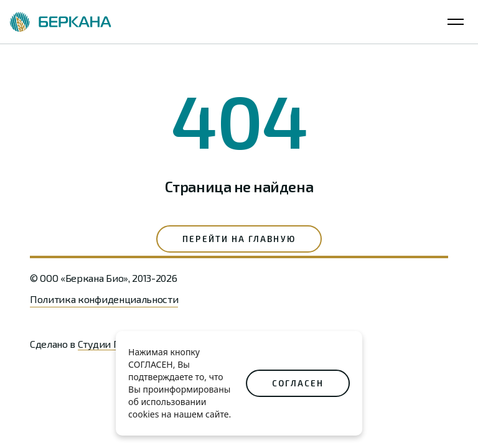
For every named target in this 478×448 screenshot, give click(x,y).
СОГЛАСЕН (298, 383)
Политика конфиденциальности (104, 299)
